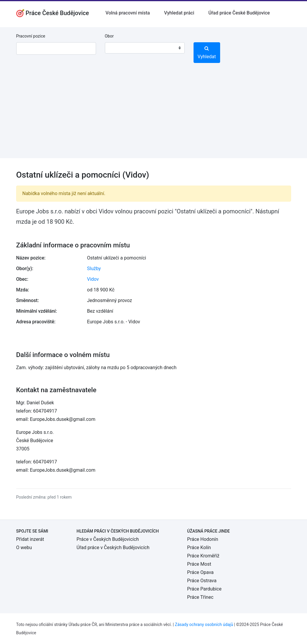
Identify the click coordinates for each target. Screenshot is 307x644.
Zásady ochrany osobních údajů (204, 624)
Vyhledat (207, 53)
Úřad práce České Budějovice (239, 13)
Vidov (93, 279)
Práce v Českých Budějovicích (108, 539)
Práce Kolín (199, 548)
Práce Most (199, 564)
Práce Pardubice (204, 589)
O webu (24, 548)
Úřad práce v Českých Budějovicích (113, 548)
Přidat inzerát (30, 539)
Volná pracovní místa (128, 13)
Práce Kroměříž (203, 556)
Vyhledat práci (179, 13)
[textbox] (117, 48)
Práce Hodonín (203, 539)
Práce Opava (200, 572)
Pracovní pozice (31, 36)
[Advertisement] (154, 117)
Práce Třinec (200, 597)
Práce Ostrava (202, 581)
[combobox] (145, 48)
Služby (94, 269)
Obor (109, 36)
